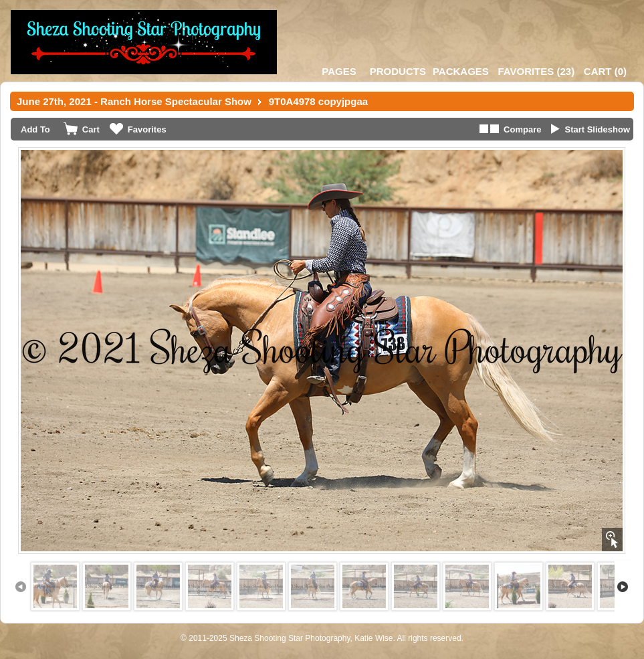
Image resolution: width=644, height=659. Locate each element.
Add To (35, 129)
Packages (461, 71)
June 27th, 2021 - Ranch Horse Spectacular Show (134, 101)
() (536, 71)
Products (398, 71)
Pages (339, 71)
